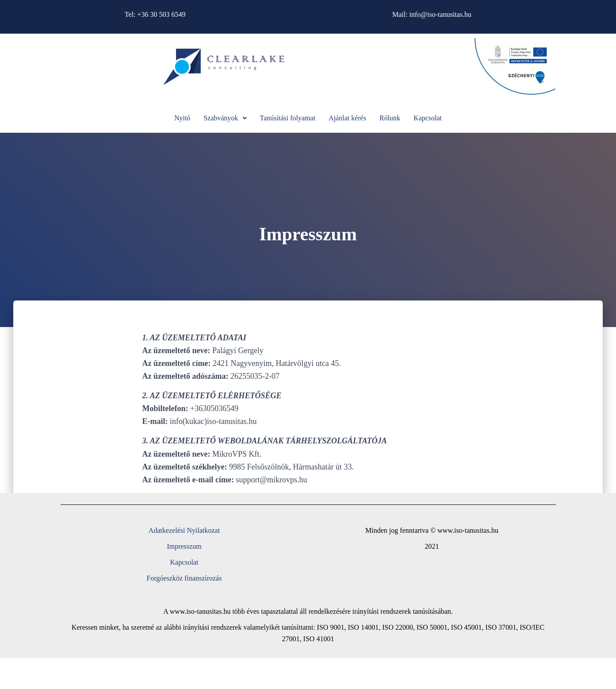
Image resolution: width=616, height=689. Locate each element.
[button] (225, 118)
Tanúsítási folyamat (288, 118)
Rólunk (390, 118)
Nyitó (182, 118)
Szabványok (225, 118)
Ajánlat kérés (347, 118)
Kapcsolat (428, 118)
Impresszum (184, 546)
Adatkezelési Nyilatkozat (184, 530)
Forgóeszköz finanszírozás (184, 578)
